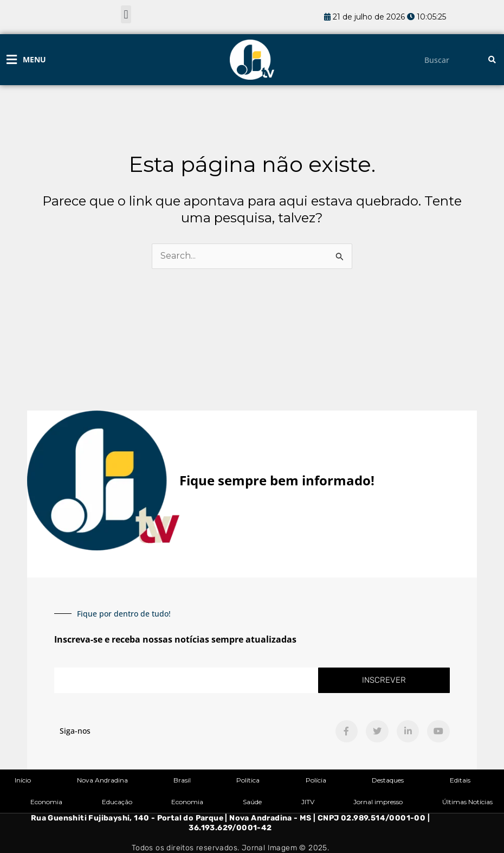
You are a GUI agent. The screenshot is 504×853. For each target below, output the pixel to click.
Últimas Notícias (467, 802)
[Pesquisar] (492, 60)
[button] (126, 14)
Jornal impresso (378, 802)
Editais (460, 780)
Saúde (252, 802)
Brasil (182, 780)
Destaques (388, 780)
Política (248, 780)
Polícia (316, 780)
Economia (46, 802)
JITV (308, 802)
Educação (117, 802)
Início (23, 780)
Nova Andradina (102, 780)
